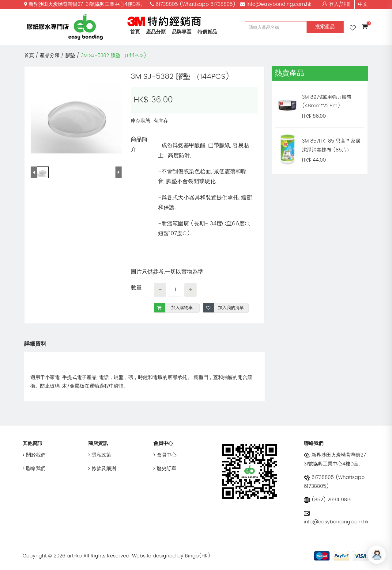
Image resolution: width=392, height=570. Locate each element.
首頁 (135, 32)
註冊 (346, 4)
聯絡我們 (34, 469)
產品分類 (156, 32)
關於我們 (34, 455)
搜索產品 (325, 27)
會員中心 (165, 455)
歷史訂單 (165, 469)
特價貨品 (207, 32)
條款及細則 (102, 469)
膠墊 (70, 55)
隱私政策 (100, 455)
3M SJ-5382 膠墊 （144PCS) (114, 55)
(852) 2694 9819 (328, 500)
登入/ (335, 4)
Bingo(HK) (198, 556)
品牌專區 (182, 32)
